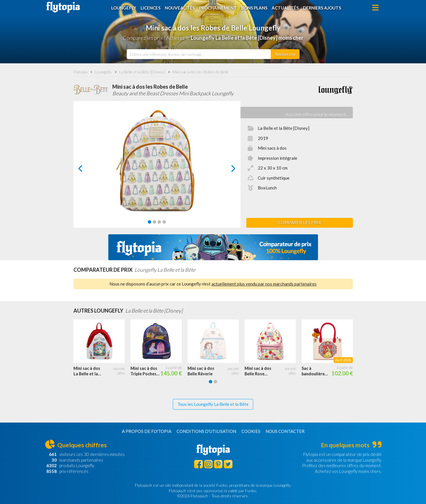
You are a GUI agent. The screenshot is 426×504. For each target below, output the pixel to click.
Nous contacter (285, 431)
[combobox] (199, 54)
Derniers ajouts (322, 8)
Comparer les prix (300, 222)
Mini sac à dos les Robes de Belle (201, 72)
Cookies (251, 431)
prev (87, 170)
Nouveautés (180, 8)
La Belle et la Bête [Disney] (142, 72)
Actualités (285, 8)
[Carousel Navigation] (157, 168)
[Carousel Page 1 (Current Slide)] (149, 222)
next (227, 170)
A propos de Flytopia (147, 431)
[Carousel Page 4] (164, 222)
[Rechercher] (285, 54)
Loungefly (124, 8)
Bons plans (254, 8)
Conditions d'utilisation (206, 431)
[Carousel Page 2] (154, 222)
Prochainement (218, 8)
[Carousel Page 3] (159, 222)
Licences (150, 8)
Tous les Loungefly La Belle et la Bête (213, 404)
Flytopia (63, 7)
